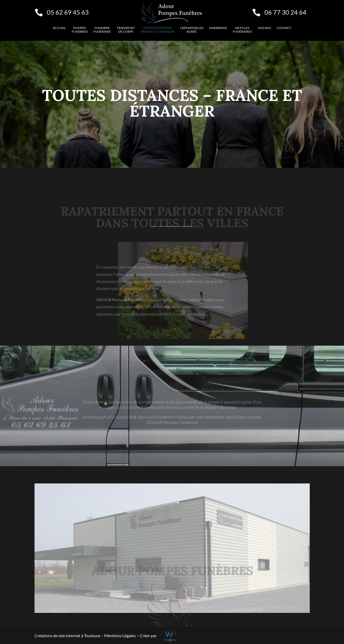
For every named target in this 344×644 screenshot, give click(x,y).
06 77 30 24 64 (285, 12)
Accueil (59, 28)
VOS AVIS (264, 28)
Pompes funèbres (80, 30)
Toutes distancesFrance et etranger (157, 30)
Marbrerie (218, 28)
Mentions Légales (120, 636)
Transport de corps (126, 30)
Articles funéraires (242, 30)
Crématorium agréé (192, 30)
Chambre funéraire (102, 30)
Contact (284, 28)
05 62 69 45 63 (68, 12)
